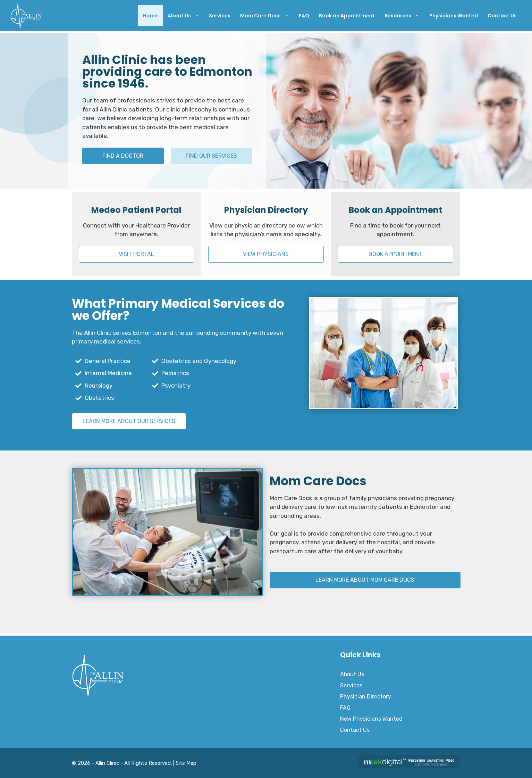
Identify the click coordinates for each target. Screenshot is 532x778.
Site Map (186, 763)
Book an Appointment (347, 16)
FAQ (304, 16)
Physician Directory (366, 697)
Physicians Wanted (454, 16)
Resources (404, 16)
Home (150, 16)
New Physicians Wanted (371, 719)
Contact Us (502, 16)
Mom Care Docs (267, 16)
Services (220, 16)
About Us (186, 16)
